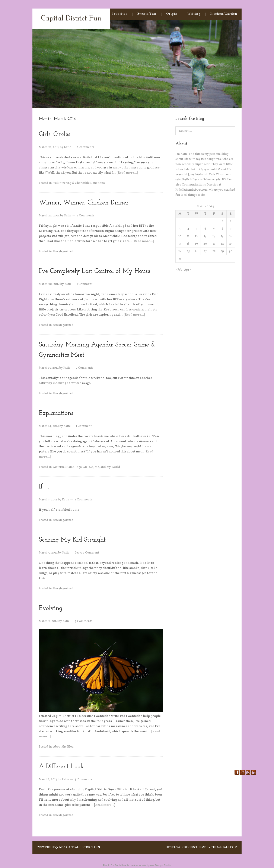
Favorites (120, 14)
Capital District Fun (71, 19)
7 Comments (84, 621)
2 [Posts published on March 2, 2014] (231, 221)
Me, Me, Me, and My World (102, 467)
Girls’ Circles (55, 134)
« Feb (179, 270)
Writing (194, 14)
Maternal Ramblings (67, 467)
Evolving (51, 608)
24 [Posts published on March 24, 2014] (180, 251)
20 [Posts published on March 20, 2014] (205, 244)
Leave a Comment (87, 553)
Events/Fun (147, 14)
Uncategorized (63, 251)
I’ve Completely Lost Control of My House (95, 271)
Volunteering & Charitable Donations (79, 183)
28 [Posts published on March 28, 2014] (214, 251)
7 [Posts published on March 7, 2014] (214, 229)
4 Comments (83, 779)
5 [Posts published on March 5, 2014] (196, 229)
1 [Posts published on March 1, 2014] (222, 221)
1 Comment (85, 284)
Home (97, 14)
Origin (172, 14)
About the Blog (63, 747)
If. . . (44, 487)
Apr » (188, 270)
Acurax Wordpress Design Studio (152, 865)
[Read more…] (127, 173)
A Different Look (61, 767)
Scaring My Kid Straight (72, 540)
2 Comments (85, 147)
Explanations (56, 413)
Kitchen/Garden (224, 14)
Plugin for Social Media (116, 865)
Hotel (171, 847)
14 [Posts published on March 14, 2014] (214, 236)
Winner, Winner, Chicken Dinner (84, 203)
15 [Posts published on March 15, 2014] (222, 236)
